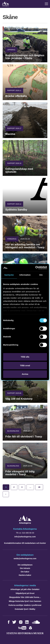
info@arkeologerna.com (25, 537)
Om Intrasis (25, 568)
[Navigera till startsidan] (25, 523)
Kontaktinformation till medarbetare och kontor (25, 543)
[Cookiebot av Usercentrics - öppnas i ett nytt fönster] (36, 268)
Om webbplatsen (25, 565)
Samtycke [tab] (9, 275)
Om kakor (25, 572)
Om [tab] (41, 275)
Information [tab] (25, 275)
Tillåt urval (25, 365)
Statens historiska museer (25, 633)
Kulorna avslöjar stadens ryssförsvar (25, 605)
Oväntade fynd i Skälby (25, 609)
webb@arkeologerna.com (25, 559)
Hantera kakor (25, 575)
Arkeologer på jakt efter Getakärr (25, 589)
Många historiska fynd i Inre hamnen (25, 601)
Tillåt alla (25, 357)
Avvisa (25, 374)
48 (39, 487)
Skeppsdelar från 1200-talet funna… (25, 597)
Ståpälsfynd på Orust (25, 593)
